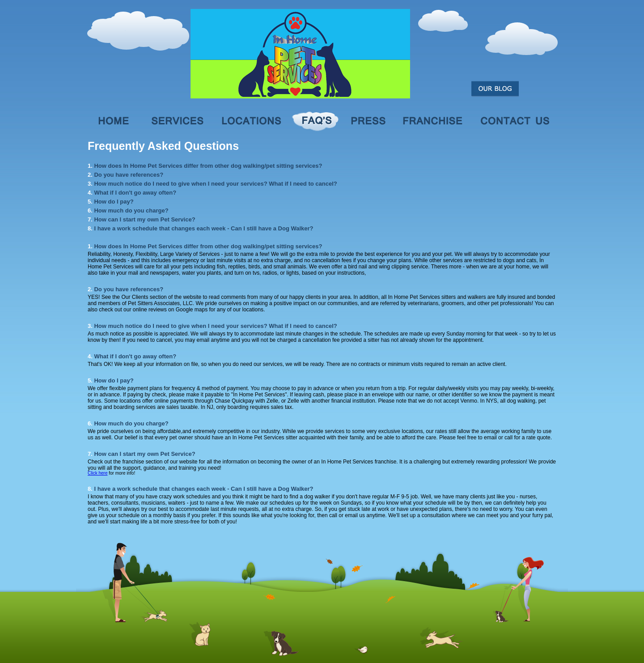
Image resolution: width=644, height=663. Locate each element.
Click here (97, 473)
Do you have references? (129, 175)
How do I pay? (114, 202)
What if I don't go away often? (135, 193)
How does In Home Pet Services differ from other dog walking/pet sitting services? (208, 166)
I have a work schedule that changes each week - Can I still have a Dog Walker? (203, 228)
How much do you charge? (131, 210)
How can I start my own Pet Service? (144, 219)
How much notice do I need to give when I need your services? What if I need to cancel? (215, 184)
